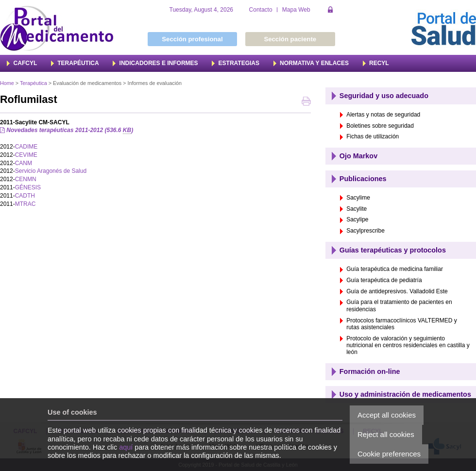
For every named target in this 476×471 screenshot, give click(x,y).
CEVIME (26, 155)
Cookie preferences (389, 454)
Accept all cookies (387, 415)
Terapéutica (34, 83)
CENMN (26, 179)
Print (306, 102)
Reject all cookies (386, 434)
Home (7, 83)
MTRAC (25, 204)
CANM (24, 163)
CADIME (26, 147)
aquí (126, 447)
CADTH (25, 196)
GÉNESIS (28, 187)
